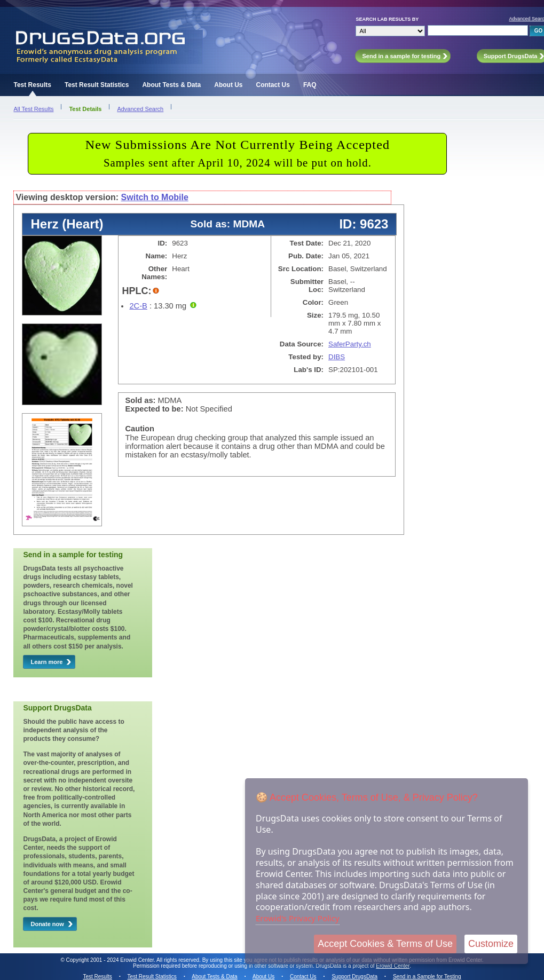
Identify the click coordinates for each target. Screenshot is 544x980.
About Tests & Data (171, 85)
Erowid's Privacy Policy (298, 918)
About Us (228, 85)
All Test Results (33, 109)
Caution (140, 429)
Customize (491, 944)
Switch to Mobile (155, 197)
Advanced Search (140, 109)
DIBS (337, 357)
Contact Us (273, 85)
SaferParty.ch (350, 344)
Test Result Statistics (97, 85)
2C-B (138, 306)
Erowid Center (393, 966)
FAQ (310, 85)
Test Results (32, 85)
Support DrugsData (354, 977)
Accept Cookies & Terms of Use (385, 944)
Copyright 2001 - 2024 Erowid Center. (111, 960)
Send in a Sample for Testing (427, 977)
